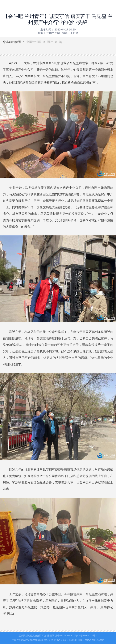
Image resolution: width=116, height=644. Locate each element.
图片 (50, 42)
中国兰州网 (34, 42)
